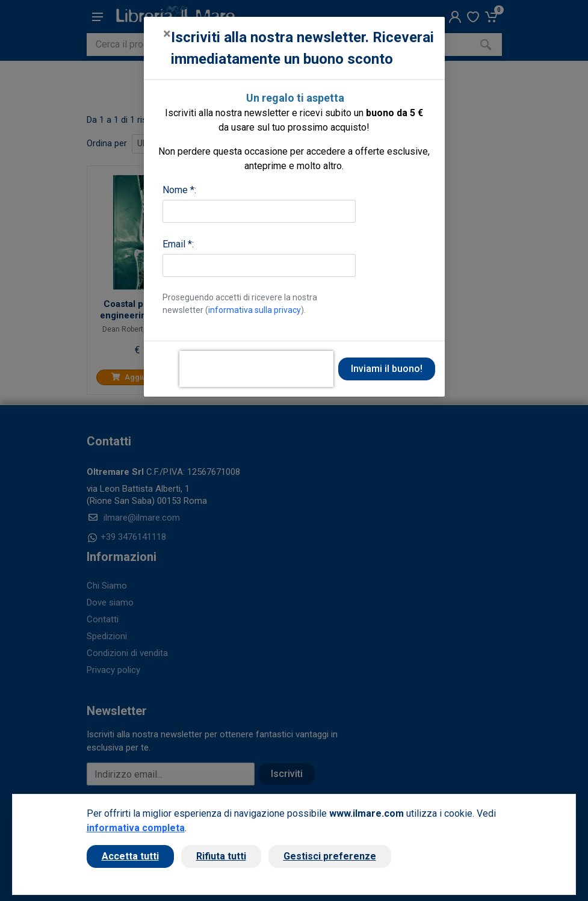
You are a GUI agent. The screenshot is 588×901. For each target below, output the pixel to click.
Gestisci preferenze (330, 856)
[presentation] (256, 369)
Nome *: (179, 190)
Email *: (178, 244)
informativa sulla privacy (255, 310)
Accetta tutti (130, 856)
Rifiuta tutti (221, 856)
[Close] (167, 34)
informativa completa (136, 828)
